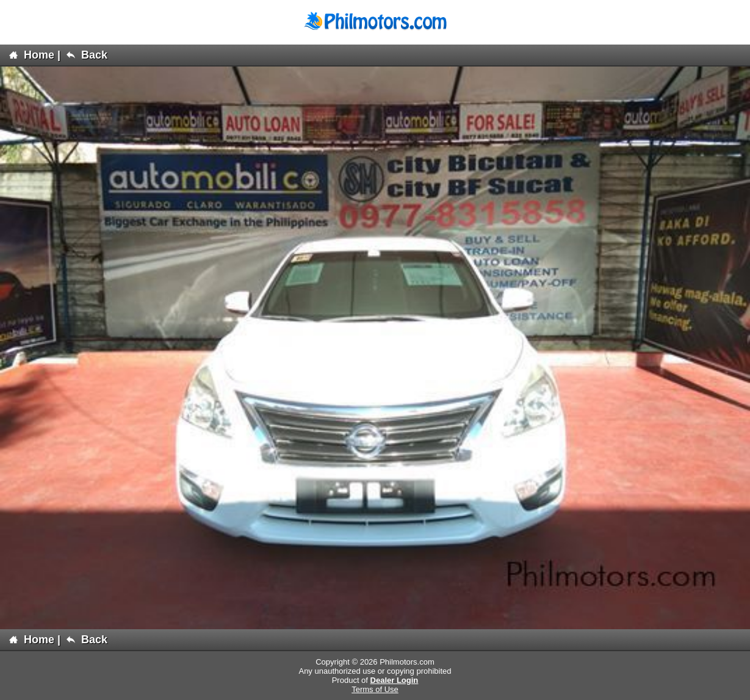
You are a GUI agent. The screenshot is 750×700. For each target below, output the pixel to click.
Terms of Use (375, 689)
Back (87, 55)
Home (32, 55)
